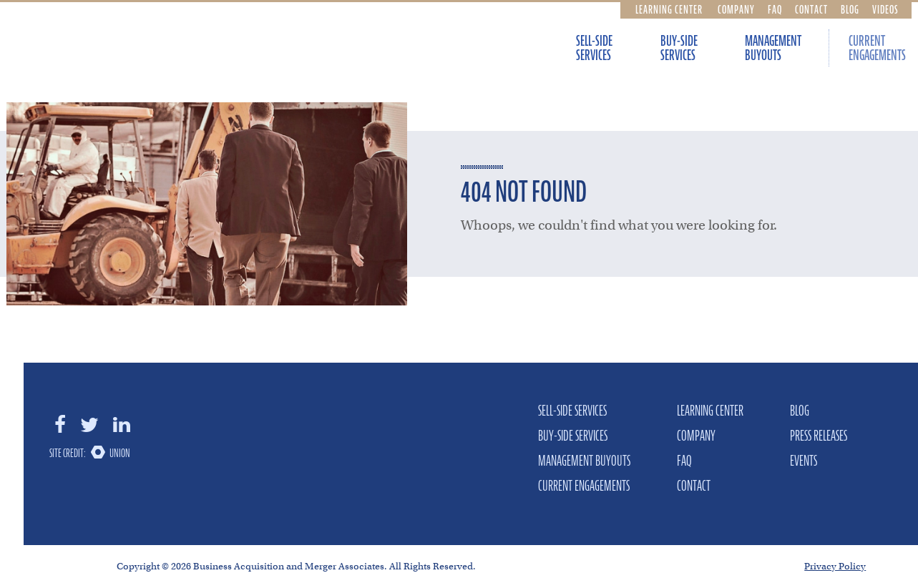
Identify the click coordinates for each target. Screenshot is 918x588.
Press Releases (819, 436)
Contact (811, 9)
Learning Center (669, 9)
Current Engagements (584, 486)
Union (120, 453)
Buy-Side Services (679, 48)
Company (736, 9)
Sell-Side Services (594, 48)
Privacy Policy (835, 566)
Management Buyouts (773, 48)
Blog (850, 9)
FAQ (775, 9)
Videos (885, 9)
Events (804, 461)
